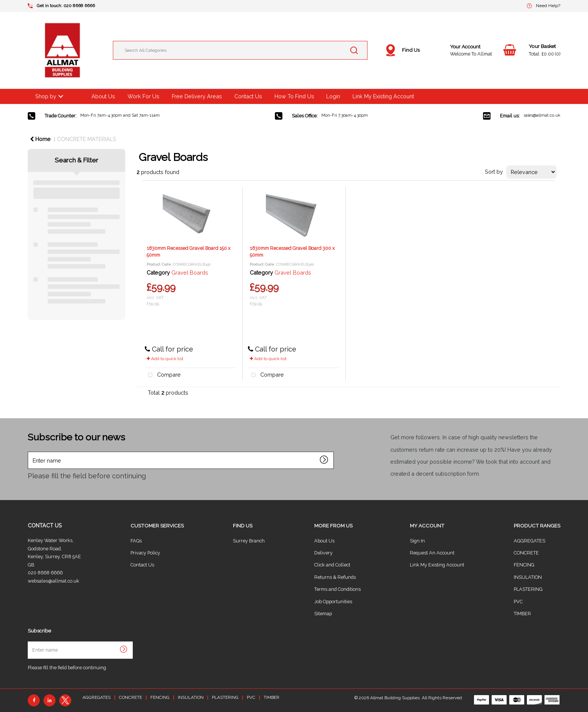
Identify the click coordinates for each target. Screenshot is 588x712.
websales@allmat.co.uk (53, 581)
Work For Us (143, 96)
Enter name (30, 451)
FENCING (524, 565)
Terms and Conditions (337, 589)
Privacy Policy (145, 553)
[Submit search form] (354, 50)
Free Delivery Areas (197, 96)
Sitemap (323, 614)
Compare (163, 375)
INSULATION (528, 577)
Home (40, 139)
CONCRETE (526, 553)
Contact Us (248, 96)
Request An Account (432, 553)
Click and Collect (332, 565)
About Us (103, 96)
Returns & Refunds (335, 577)
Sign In (417, 541)
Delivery (323, 553)
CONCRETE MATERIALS (87, 139)
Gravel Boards (190, 273)
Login (333, 96)
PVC (518, 602)
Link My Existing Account (383, 96)
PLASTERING (528, 589)
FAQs (136, 541)
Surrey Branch (249, 541)
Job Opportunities (333, 602)
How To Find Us (294, 96)
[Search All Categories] (240, 50)
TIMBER (522, 614)
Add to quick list (165, 359)
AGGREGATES (529, 541)
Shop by (46, 96)
